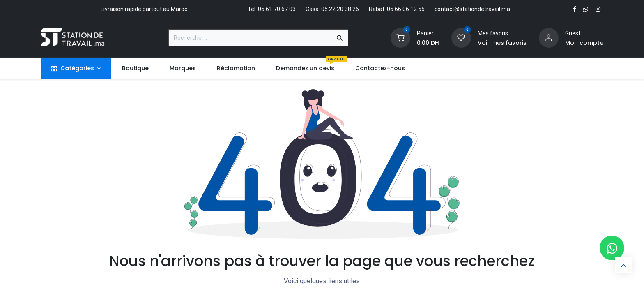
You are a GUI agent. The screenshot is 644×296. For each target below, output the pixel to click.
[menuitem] (135, 68)
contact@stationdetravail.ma (472, 9)
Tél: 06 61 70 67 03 (272, 9)
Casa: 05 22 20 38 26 (332, 9)
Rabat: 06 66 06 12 (393, 9)
